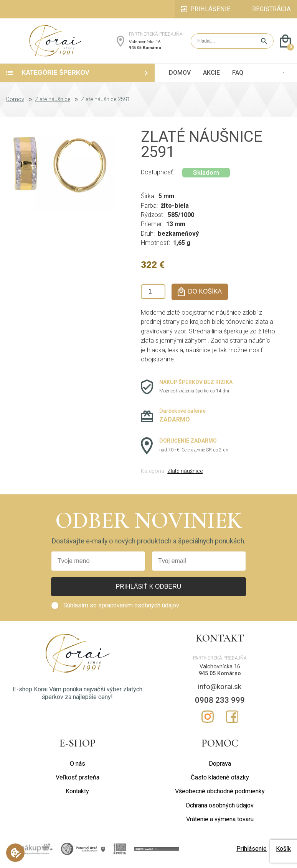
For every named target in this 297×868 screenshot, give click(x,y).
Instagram (208, 722)
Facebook (232, 722)
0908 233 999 (220, 706)
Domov (15, 105)
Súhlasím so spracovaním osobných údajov (121, 610)
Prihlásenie (252, 854)
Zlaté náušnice (53, 105)
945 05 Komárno (145, 50)
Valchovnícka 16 (145, 45)
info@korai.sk (220, 692)
